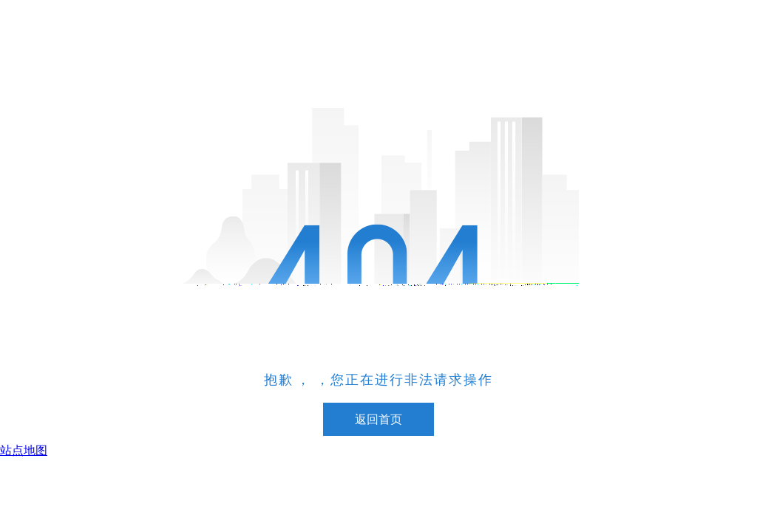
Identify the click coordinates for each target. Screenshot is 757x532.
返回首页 (378, 419)
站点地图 (24, 450)
